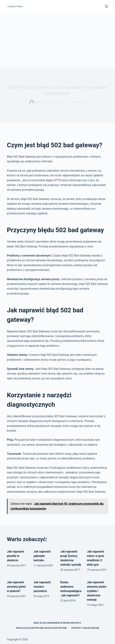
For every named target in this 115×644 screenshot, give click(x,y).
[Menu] (106, 6)
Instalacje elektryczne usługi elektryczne (41, 628)
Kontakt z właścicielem (85, 628)
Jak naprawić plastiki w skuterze (16, 556)
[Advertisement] (57, 40)
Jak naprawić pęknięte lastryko (42, 556)
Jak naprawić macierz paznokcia (42, 587)
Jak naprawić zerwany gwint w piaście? (16, 587)
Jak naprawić (78, 102)
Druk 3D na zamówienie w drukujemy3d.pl (57, 623)
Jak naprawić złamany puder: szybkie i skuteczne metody (97, 591)
